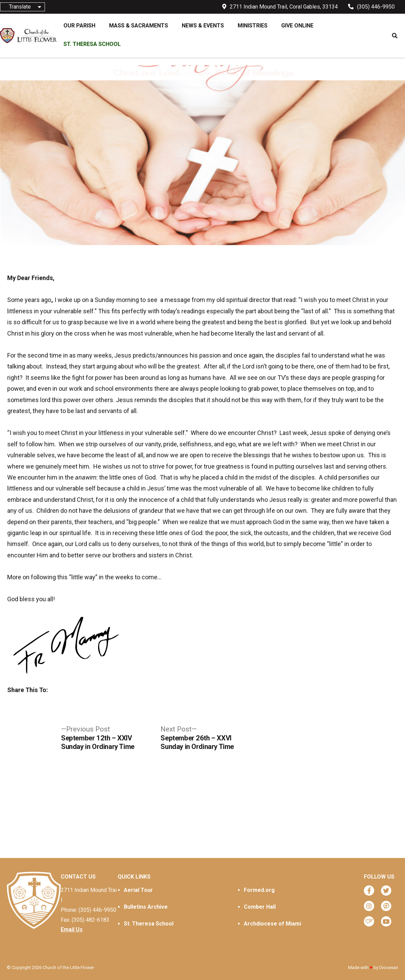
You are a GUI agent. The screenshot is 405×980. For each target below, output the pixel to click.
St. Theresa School (149, 924)
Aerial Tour (138, 890)
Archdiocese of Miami (272, 924)
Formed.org (259, 890)
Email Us (72, 929)
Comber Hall (260, 907)
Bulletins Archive (146, 907)
